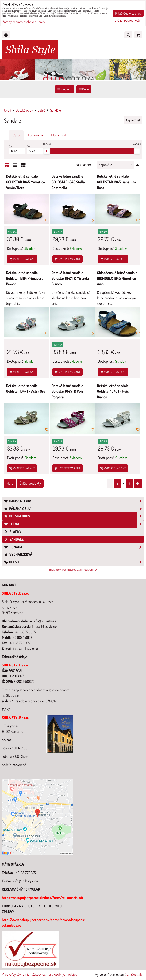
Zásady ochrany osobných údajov (55, 974)
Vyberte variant (22, 259)
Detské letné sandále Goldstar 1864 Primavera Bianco (25, 278)
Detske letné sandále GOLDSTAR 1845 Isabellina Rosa (116, 182)
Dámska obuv (74, 501)
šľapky (13, 532)
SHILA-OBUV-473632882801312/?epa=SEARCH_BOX (73, 570)
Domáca (74, 547)
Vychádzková (18, 554)
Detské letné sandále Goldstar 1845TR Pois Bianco (113, 391)
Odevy (74, 562)
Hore (10, 483)
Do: (35, 150)
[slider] (47, 151)
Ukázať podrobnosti (127, 20)
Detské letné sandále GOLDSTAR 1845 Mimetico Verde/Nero (26, 182)
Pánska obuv (74, 509)
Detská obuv (74, 516)
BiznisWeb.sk (133, 974)
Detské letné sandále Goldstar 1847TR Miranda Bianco (70, 278)
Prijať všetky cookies (128, 13)
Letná (74, 524)
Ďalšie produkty (30, 483)
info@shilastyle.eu (26, 881)
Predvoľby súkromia (16, 974)
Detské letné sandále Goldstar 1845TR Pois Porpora (67, 391)
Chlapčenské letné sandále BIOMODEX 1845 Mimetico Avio (117, 278)
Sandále (14, 539)
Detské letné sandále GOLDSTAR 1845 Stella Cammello (68, 182)
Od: (17, 150)
